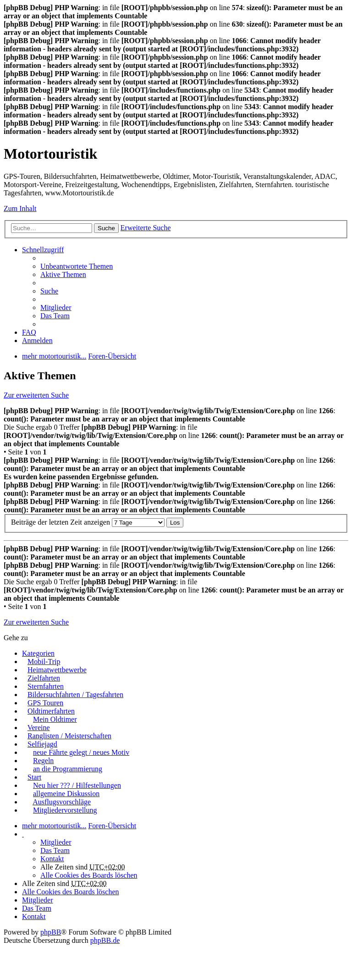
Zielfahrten (44, 678)
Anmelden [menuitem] (37, 341)
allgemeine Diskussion (66, 794)
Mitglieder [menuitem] (56, 307)
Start (34, 777)
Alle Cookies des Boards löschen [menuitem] (89, 875)
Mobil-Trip (44, 662)
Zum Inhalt (20, 208)
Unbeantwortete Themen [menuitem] (77, 266)
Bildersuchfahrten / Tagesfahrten (75, 695)
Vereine (39, 728)
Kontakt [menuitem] (52, 859)
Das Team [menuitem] (55, 316)
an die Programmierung (68, 769)
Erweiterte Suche (146, 228)
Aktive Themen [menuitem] (63, 274)
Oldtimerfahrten (51, 711)
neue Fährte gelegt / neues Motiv (81, 752)
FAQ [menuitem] (29, 332)
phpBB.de (105, 940)
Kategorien (38, 653)
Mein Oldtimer (55, 719)
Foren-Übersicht (112, 826)
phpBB (51, 932)
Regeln (43, 761)
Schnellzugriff (43, 250)
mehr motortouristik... (54, 826)
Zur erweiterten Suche (36, 395)
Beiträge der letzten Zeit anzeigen (88, 522)
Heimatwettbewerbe (57, 670)
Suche (106, 228)
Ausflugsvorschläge (62, 802)
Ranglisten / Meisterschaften (69, 736)
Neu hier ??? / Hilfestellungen (77, 785)
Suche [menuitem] (49, 291)
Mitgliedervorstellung (65, 810)
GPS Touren (45, 703)
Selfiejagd (42, 744)
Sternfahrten (46, 686)
